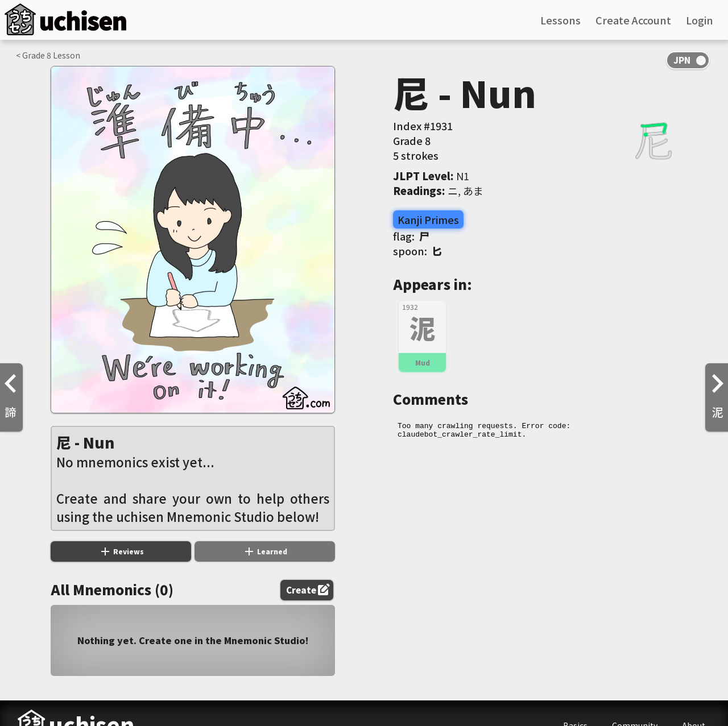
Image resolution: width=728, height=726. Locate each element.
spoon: (417, 251)
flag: (411, 236)
